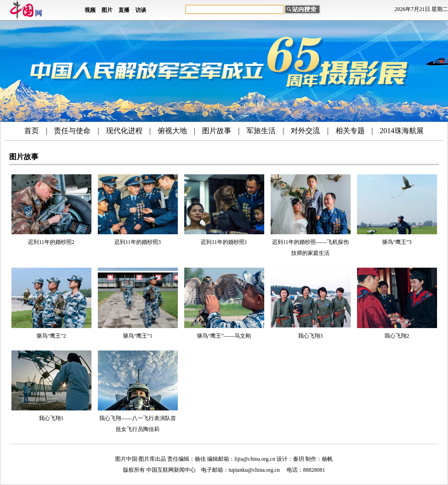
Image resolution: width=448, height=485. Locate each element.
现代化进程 (124, 131)
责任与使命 (72, 131)
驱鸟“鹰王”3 (397, 242)
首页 (32, 131)
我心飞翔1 (51, 418)
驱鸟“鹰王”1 (138, 336)
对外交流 (305, 131)
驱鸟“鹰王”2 (51, 336)
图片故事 (217, 131)
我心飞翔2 (397, 336)
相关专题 (350, 131)
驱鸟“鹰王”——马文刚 (224, 336)
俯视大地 (172, 131)
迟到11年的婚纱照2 (51, 242)
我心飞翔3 (310, 336)
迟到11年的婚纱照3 (138, 242)
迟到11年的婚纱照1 (224, 242)
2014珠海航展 (402, 131)
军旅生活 (261, 131)
